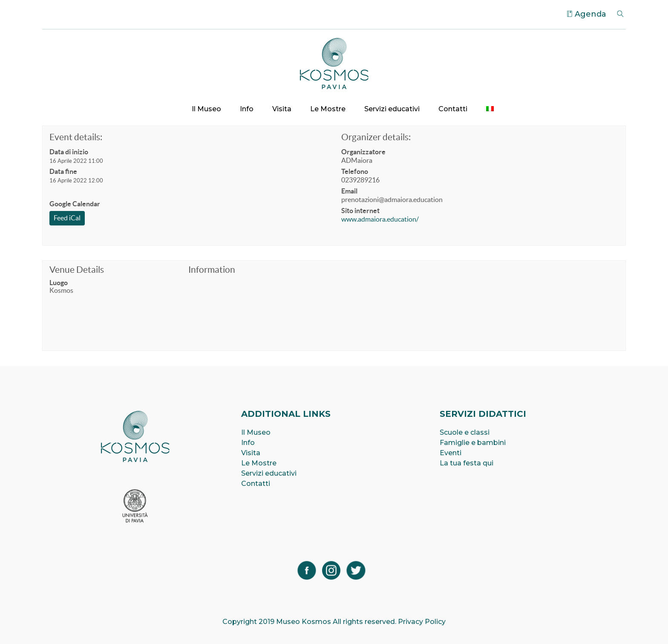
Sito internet (360, 211)
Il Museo (206, 109)
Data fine (63, 171)
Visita (282, 109)
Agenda (590, 14)
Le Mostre (328, 109)
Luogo (59, 283)
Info (247, 109)
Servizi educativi (392, 109)
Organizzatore (363, 152)
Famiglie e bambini (473, 443)
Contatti (453, 109)
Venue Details (77, 270)
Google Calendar (75, 204)
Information (212, 270)
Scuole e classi (465, 432)
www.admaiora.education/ (380, 219)
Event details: (76, 137)
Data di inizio (69, 152)
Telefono (355, 171)
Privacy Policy (422, 622)
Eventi (451, 453)
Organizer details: (376, 137)
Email (349, 191)
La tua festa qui (466, 463)
